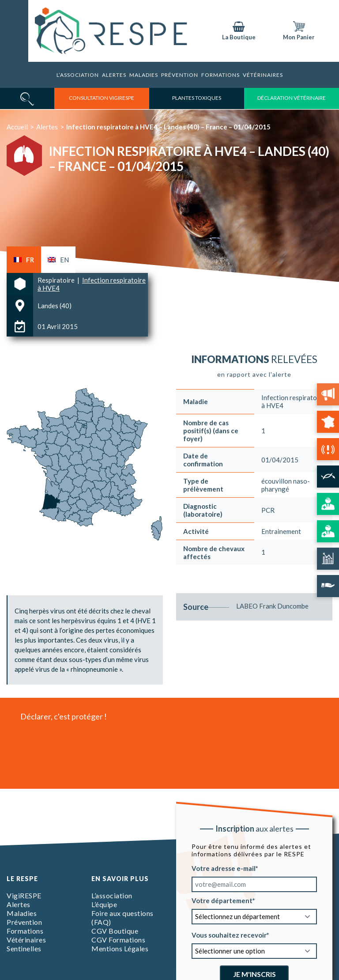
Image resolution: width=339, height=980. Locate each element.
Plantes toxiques (197, 98)
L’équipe (104, 904)
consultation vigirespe (102, 98)
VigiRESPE (24, 895)
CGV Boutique (115, 931)
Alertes (114, 75)
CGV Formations (118, 940)
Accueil (17, 127)
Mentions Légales (120, 948)
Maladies (144, 75)
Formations (25, 931)
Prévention (180, 75)
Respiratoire (57, 280)
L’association (78, 75)
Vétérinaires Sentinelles (26, 944)
